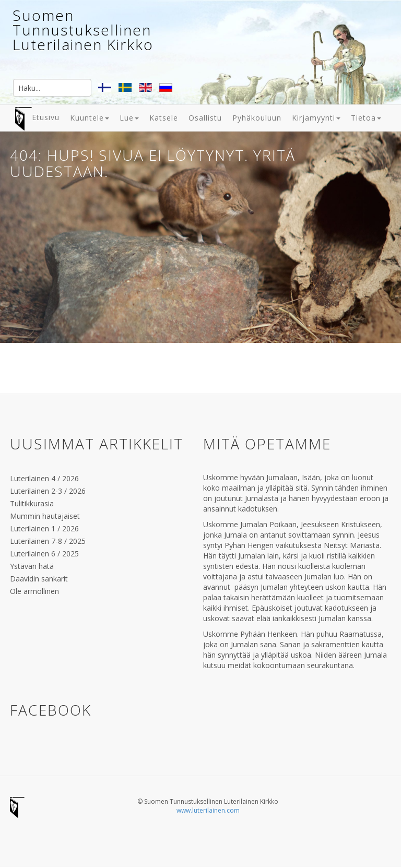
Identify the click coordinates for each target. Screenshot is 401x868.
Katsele (164, 118)
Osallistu (205, 118)
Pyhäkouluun (257, 118)
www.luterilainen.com (208, 810)
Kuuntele (90, 118)
